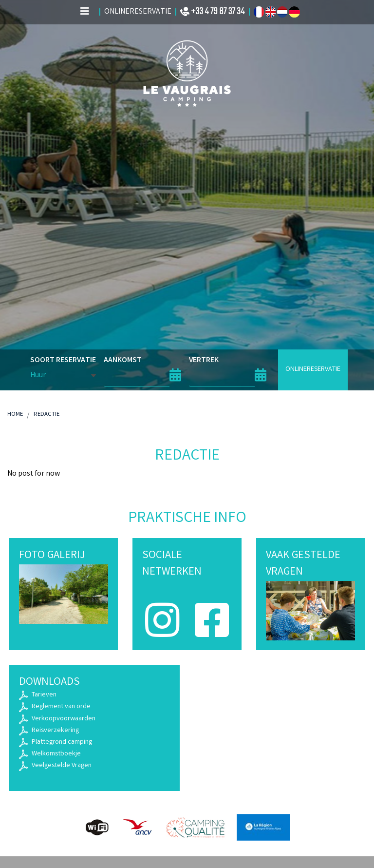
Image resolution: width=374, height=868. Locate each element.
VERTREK (204, 361)
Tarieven (44, 695)
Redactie (47, 415)
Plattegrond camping (62, 743)
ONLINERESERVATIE (313, 370)
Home (15, 415)
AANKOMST (123, 361)
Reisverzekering (55, 731)
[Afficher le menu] (85, 12)
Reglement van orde (61, 707)
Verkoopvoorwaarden (64, 719)
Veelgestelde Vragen (62, 766)
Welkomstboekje (56, 754)
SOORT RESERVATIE (63, 360)
